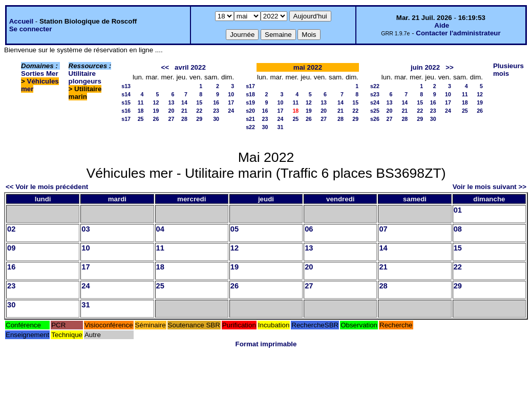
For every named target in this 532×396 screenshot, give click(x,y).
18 (141, 111)
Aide (442, 25)
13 (172, 102)
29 (199, 119)
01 (458, 210)
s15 (126, 102)
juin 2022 (425, 67)
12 (156, 102)
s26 (375, 119)
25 (141, 119)
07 (383, 229)
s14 (126, 94)
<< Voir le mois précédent (47, 187)
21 (184, 111)
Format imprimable (266, 344)
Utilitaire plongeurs (85, 77)
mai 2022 (308, 67)
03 (86, 229)
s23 (375, 94)
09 (11, 248)
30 (216, 119)
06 (309, 229)
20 (172, 111)
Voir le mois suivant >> (490, 187)
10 (231, 94)
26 (156, 119)
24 (231, 111)
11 (141, 102)
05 (235, 229)
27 (172, 119)
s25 (375, 111)
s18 (250, 94)
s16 (126, 111)
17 (231, 102)
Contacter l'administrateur (458, 33)
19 (156, 111)
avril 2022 (190, 67)
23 (216, 111)
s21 (250, 119)
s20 (250, 111)
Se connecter (31, 29)
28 (184, 119)
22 (199, 111)
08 (458, 229)
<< (165, 67)
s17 (126, 119)
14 (184, 102)
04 (160, 229)
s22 (250, 127)
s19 (250, 102)
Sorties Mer (40, 74)
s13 (126, 86)
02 (11, 229)
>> (450, 67)
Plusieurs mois (508, 70)
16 (216, 102)
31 (281, 127)
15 (199, 102)
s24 (375, 102)
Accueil (21, 21)
